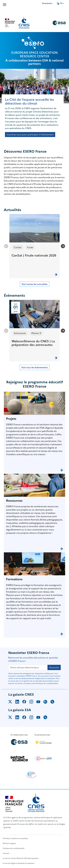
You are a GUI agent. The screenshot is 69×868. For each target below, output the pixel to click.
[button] (34, 246)
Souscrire (54, 667)
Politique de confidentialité (14, 848)
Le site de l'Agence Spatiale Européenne (19, 863)
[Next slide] (63, 246)
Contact (6, 853)
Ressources (14, 501)
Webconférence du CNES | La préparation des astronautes (33, 343)
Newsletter (47, 3)
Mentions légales (9, 843)
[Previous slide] (6, 246)
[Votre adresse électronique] (28, 667)
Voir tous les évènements (35, 367)
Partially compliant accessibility (15, 838)
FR (60, 3)
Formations (14, 579)
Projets (11, 419)
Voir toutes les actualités (34, 284)
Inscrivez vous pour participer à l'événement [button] (30, 135)
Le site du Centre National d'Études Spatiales (21, 858)
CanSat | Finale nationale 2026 (34, 255)
